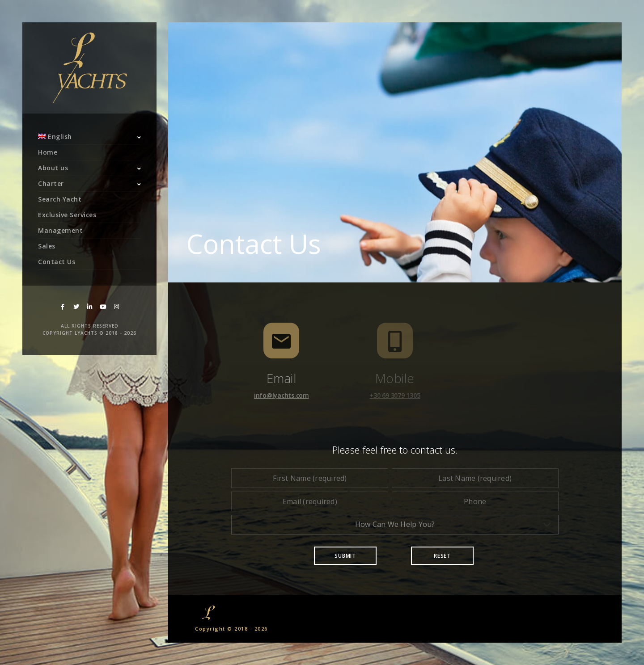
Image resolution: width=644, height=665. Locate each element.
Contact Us (57, 262)
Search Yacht (60, 199)
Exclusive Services (67, 215)
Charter (51, 183)
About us (53, 168)
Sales (47, 246)
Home (48, 152)
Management (60, 230)
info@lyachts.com (282, 395)
